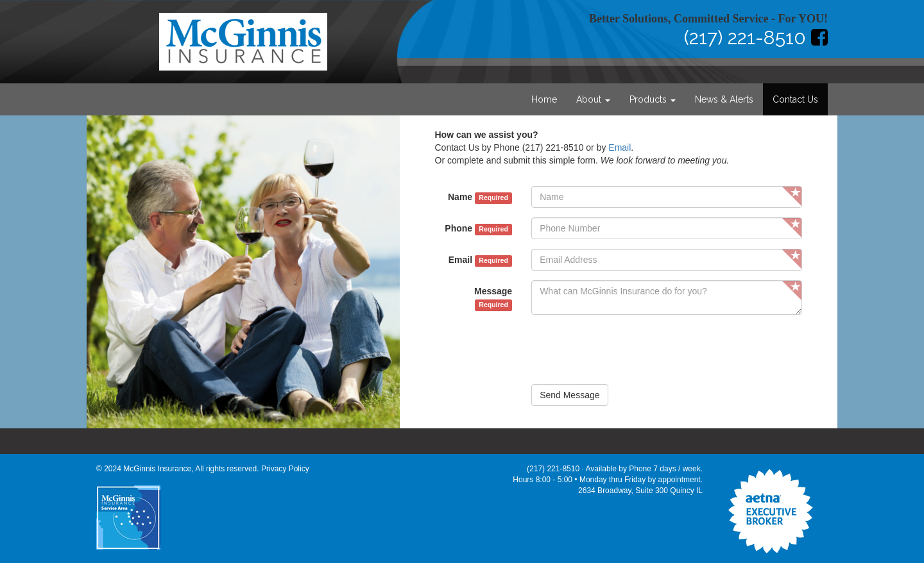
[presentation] (629, 349)
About (593, 99)
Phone (478, 229)
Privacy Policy (285, 469)
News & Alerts (724, 99)
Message (493, 298)
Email (620, 147)
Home (544, 99)
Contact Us (795, 99)
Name (480, 197)
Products (653, 99)
